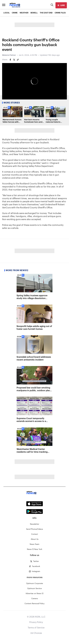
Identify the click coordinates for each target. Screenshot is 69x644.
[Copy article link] (18, 60)
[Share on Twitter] (14, 60)
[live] (61, 5)
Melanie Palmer (9, 55)
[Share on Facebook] (10, 60)
